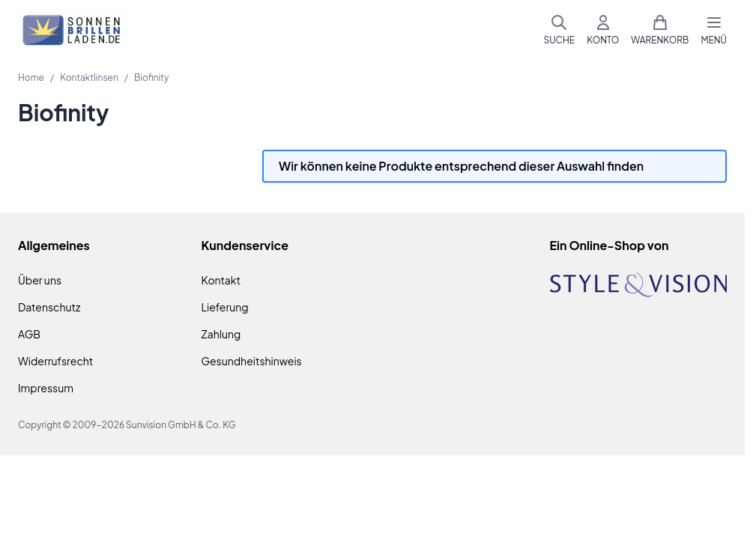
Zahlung (221, 334)
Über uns (40, 280)
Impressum (46, 388)
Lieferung (225, 307)
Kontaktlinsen (89, 77)
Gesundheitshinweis (252, 361)
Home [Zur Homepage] (31, 77)
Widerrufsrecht (55, 361)
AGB (29, 334)
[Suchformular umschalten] (559, 30)
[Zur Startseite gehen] (72, 30)
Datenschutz (49, 307)
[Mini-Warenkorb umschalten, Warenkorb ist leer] (660, 30)
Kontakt (221, 280)
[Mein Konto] (603, 30)
